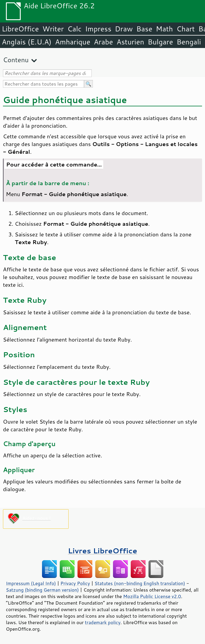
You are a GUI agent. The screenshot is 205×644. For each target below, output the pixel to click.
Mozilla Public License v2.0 (152, 596)
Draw (124, 29)
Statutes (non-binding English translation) (140, 583)
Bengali (189, 42)
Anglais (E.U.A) (27, 42)
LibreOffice (20, 29)
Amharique (73, 42)
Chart (185, 29)
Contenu (16, 60)
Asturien (130, 42)
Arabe (103, 42)
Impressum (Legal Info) (31, 583)
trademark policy (103, 622)
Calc (75, 29)
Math (164, 29)
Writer (53, 29)
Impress (98, 29)
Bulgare (160, 42)
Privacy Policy (75, 583)
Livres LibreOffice (102, 551)
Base (144, 29)
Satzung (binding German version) (42, 590)
